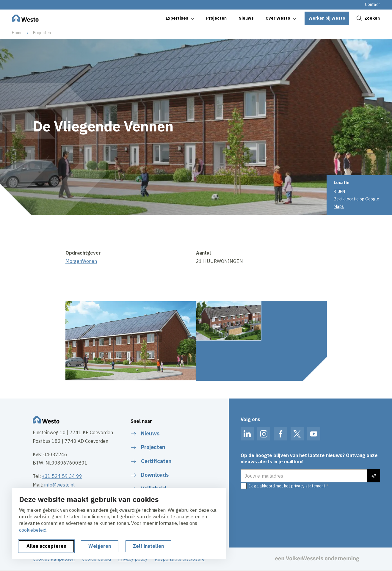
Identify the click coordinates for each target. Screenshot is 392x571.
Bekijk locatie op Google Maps (356, 203)
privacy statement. (309, 486)
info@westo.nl (59, 485)
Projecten (42, 33)
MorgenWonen (81, 265)
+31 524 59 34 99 (62, 476)
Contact (373, 4)
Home (17, 33)
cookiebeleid (33, 530)
